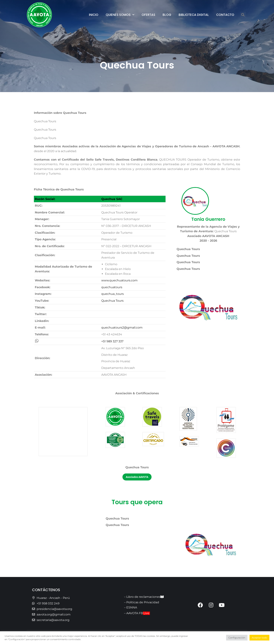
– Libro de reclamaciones (144, 597)
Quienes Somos (120, 15)
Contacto (225, 15)
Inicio (94, 15)
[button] (243, 15)
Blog (167, 15)
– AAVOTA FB (137, 613)
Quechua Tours (112, 301)
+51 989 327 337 (112, 341)
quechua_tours (113, 294)
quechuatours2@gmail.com (122, 328)
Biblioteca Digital (194, 15)
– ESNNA (131, 607)
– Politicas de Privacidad (142, 602)
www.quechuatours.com (119, 280)
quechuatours (112, 287)
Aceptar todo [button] (259, 638)
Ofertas (148, 15)
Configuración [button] (237, 638)
